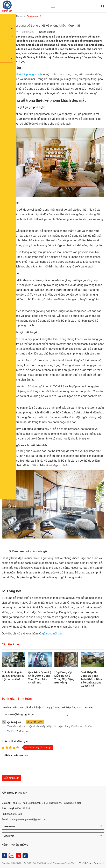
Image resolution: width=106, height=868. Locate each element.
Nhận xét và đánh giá (15, 741)
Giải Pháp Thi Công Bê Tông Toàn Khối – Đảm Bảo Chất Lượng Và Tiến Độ (91, 679)
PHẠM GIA (10, 826)
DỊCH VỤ (9, 836)
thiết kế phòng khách (29, 74)
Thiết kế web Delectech (92, 863)
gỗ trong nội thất (52, 633)
